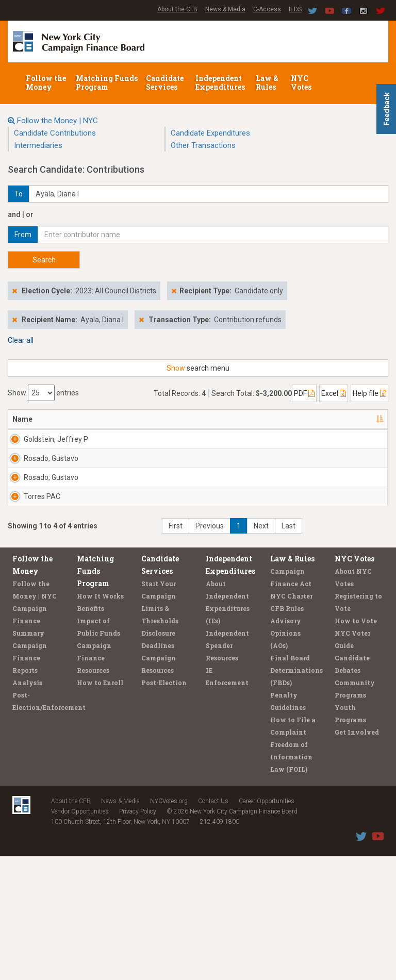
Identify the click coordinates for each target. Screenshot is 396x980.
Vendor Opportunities (80, 935)
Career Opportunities (267, 925)
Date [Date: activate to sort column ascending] (247, 419)
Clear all (21, 340)
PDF (304, 393)
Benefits (90, 732)
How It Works (100, 720)
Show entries (43, 393)
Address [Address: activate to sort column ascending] (78, 419)
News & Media (225, 9)
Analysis (27, 806)
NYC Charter (291, 720)
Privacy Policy (138, 935)
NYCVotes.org (169, 925)
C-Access (267, 9)
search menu (198, 368)
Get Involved (357, 856)
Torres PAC (31, 589)
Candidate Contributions (55, 133)
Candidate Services (165, 82)
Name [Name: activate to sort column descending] (22, 419)
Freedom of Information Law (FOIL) (291, 881)
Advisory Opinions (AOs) (286, 757)
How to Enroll (100, 806)
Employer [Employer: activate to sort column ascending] (202, 419)
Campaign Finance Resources (94, 782)
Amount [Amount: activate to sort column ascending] (300, 419)
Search (44, 260)
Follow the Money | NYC (57, 121)
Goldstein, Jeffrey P (28, 444)
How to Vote (356, 744)
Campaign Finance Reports (30, 782)
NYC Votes (302, 82)
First (176, 650)
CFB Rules (287, 732)
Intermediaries (38, 145)
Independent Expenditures (221, 82)
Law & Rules (267, 82)
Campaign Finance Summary (30, 744)
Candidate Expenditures (210, 133)
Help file (369, 393)
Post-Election (164, 806)
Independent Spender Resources (227, 769)
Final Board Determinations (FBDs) (296, 794)
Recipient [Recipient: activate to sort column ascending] (138, 419)
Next (261, 650)
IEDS (295, 9)
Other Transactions (203, 145)
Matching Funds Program (107, 82)
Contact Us (213, 925)
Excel (334, 393)
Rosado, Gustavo (26, 494)
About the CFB (177, 9)
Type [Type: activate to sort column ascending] (342, 419)
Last (288, 650)
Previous (210, 650)
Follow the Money (46, 82)
